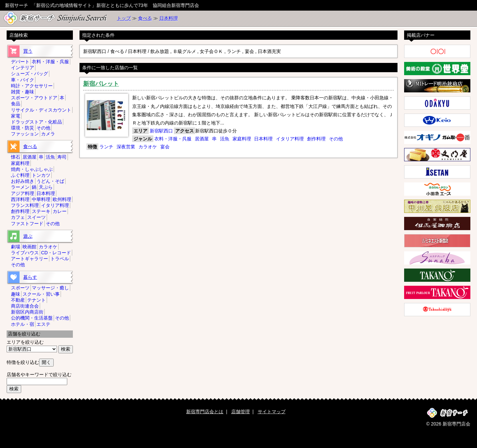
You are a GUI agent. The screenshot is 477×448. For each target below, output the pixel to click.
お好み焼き (23, 181)
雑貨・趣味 (23, 92)
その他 (336, 139)
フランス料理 (25, 205)
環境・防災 (23, 128)
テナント (36, 300)
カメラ (48, 134)
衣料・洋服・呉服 (173, 139)
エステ (43, 324)
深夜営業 (126, 147)
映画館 (29, 247)
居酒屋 (202, 139)
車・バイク (23, 80)
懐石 (16, 157)
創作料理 (316, 139)
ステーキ (41, 211)
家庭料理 (242, 139)
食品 (16, 104)
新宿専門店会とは (205, 412)
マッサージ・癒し (50, 288)
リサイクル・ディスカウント (41, 110)
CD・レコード (56, 253)
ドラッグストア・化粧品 (36, 122)
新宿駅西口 (161, 131)
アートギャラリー (29, 259)
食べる (145, 18)
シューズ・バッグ (29, 74)
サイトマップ (272, 412)
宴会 (165, 147)
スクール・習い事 (41, 294)
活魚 (225, 139)
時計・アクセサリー (32, 86)
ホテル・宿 (23, 324)
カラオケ (148, 147)
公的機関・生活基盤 (32, 318)
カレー (60, 211)
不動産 (18, 300)
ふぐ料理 (20, 175)
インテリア (23, 68)
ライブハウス (25, 253)
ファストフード (27, 224)
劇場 (16, 247)
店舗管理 (240, 412)
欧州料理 (62, 199)
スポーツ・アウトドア (34, 98)
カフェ (18, 217)
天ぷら (46, 187)
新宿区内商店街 (27, 312)
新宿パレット (101, 84)
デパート (20, 62)
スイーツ (36, 217)
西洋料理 (20, 199)
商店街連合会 (25, 306)
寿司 (62, 157)
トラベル (60, 259)
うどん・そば (50, 181)
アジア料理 (23, 193)
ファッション (25, 134)
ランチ (106, 147)
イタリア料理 (290, 139)
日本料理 (169, 18)
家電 (16, 116)
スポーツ (20, 288)
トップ (124, 18)
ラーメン (20, 187)
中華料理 (41, 199)
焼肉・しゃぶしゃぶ (32, 169)
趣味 (16, 294)
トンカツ (41, 175)
